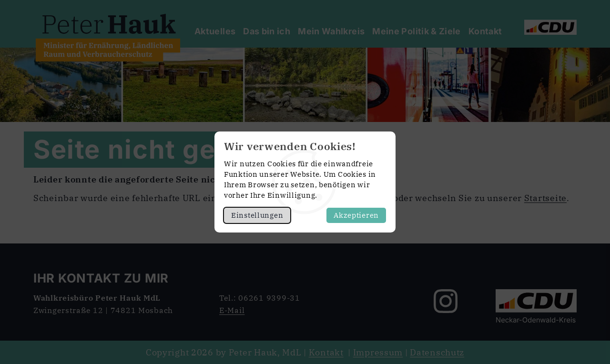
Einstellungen (257, 215)
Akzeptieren (356, 215)
